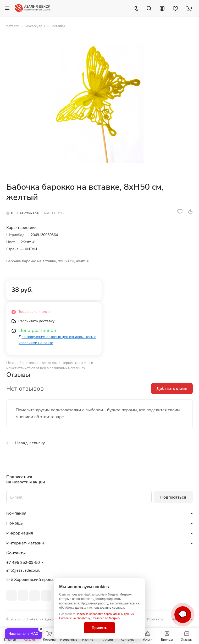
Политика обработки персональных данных (105, 614)
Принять (99, 628)
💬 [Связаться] (183, 615)
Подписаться (173, 497)
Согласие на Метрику (106, 618)
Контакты (155, 619)
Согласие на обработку (75, 618)
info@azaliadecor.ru (23, 570)
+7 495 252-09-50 (23, 563)
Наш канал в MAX (23, 634)
